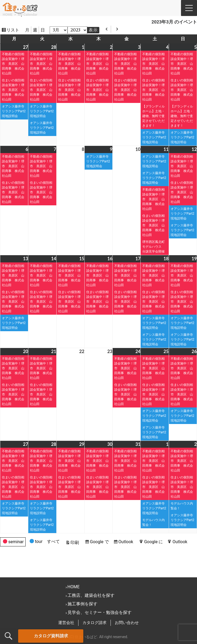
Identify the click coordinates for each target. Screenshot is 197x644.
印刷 (76, 543)
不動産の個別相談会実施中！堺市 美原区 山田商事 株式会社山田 (13, 64)
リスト (14, 30)
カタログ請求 (94, 623)
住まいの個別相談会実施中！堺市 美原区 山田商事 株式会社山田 (13, 90)
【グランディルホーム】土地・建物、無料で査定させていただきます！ (153, 116)
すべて (53, 541)
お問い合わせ (127, 623)
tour (36, 542)
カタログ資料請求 (51, 636)
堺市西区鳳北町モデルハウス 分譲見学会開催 (155, 247)
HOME (74, 587)
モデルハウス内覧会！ (153, 522)
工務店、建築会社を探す (91, 595)
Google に (154, 542)
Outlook (127, 542)
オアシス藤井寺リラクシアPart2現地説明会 (14, 111)
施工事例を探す (82, 604)
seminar (13, 543)
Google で (100, 542)
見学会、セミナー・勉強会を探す (100, 612)
